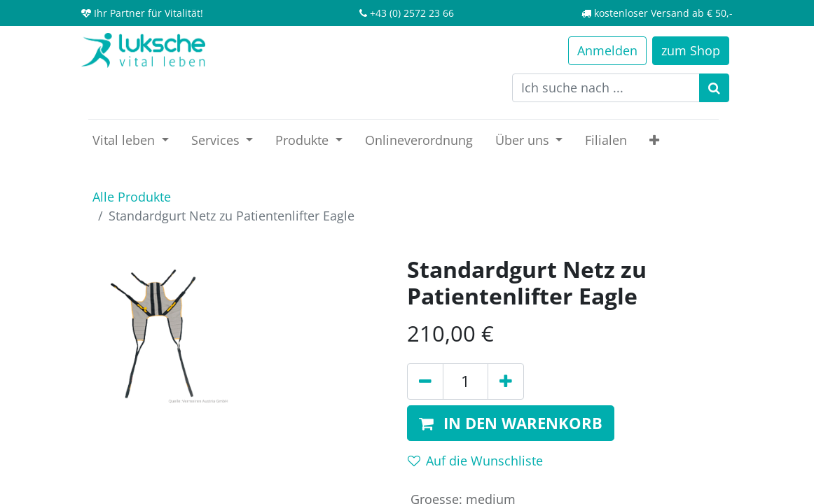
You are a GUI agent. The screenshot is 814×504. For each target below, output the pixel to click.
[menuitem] (419, 140)
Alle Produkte (132, 197)
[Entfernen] (425, 381)
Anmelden (607, 50)
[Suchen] (714, 88)
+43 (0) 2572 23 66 (412, 13)
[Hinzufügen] (506, 381)
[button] (654, 140)
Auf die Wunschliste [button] (475, 461)
